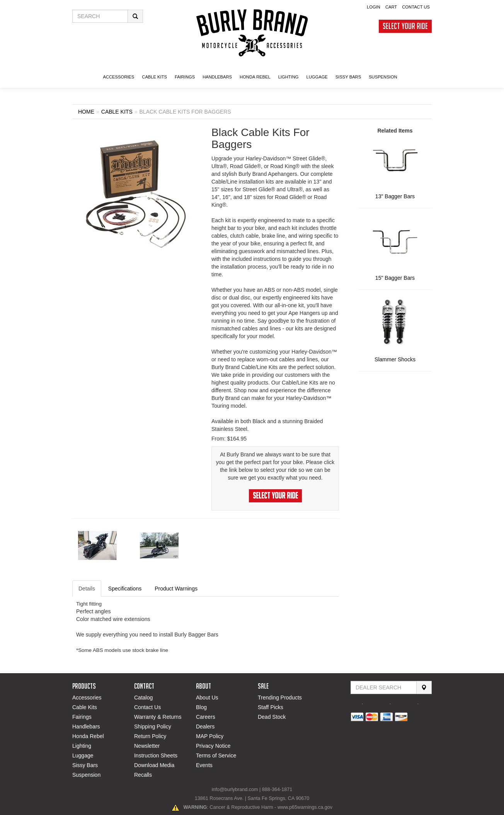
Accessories (87, 698)
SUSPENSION (383, 77)
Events (204, 765)
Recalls (143, 775)
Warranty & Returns (158, 717)
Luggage (83, 755)
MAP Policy (210, 736)
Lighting (82, 746)
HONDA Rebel (255, 77)
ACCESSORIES (118, 77)
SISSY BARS (348, 77)
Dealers (205, 727)
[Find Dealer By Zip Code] (384, 687)
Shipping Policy (153, 727)
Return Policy (150, 736)
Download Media (154, 765)
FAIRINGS (185, 77)
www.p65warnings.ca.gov (305, 807)
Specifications (125, 589)
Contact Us (147, 707)
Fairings (82, 717)
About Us (207, 698)
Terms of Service (216, 755)
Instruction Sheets (156, 755)
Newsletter (147, 746)
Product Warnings (176, 589)
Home (86, 112)
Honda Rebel (88, 736)
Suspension (86, 775)
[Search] (424, 687)
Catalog (143, 698)
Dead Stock (272, 717)
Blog (201, 707)
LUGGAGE (317, 77)
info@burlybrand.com (235, 789)
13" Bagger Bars (395, 196)
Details (87, 589)
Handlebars (217, 77)
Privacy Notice (213, 746)
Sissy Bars (85, 765)
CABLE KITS (154, 77)
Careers (206, 717)
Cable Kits (85, 707)
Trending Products (280, 698)
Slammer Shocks (395, 359)
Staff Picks (271, 707)
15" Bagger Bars (395, 278)
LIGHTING (289, 77)
